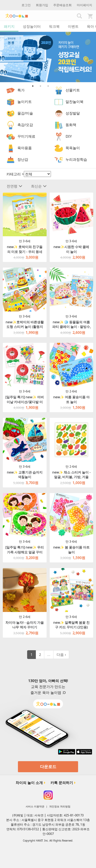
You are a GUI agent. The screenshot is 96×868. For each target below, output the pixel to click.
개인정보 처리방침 (60, 806)
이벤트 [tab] (73, 26)
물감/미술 (25, 113)
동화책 (71, 125)
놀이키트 (25, 102)
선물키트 (73, 90)
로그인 (26, 5)
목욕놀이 (73, 148)
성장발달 (73, 113)
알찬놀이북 (74, 102)
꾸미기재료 (26, 136)
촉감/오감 (25, 125)
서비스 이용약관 (35, 806)
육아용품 (25, 148)
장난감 (23, 159)
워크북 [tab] (54, 26)
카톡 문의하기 (62, 783)
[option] (48, 57)
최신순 (39, 186)
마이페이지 (84, 5)
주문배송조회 (62, 5)
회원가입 (42, 5)
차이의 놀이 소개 (29, 783)
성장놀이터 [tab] (32, 26)
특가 (21, 90)
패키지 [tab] (9, 26)
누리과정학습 (76, 159)
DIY (69, 136)
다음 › (61, 654)
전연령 (14, 186)
